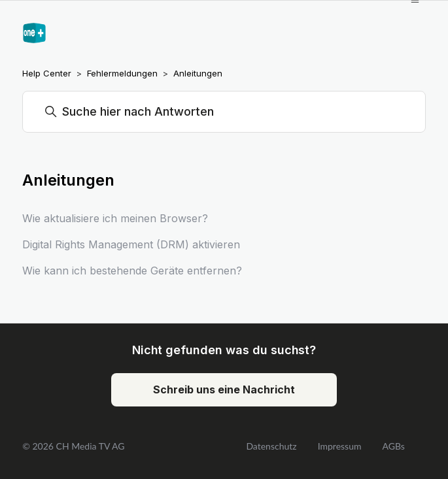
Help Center (47, 73)
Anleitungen (198, 73)
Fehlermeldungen (122, 73)
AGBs (393, 446)
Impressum (340, 446)
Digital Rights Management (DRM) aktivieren (131, 244)
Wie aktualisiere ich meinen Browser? (115, 218)
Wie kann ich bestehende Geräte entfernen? (132, 271)
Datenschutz (271, 446)
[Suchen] (224, 112)
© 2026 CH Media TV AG (73, 446)
